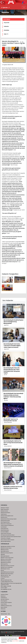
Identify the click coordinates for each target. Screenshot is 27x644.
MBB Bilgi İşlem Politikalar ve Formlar (8, 546)
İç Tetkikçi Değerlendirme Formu (7, 582)
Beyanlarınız (3, 596)
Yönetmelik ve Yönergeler (6, 538)
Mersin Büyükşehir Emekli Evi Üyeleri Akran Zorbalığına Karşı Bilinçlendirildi (13, 322)
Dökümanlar (3, 609)
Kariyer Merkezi (4, 604)
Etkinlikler (7, 30)
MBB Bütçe (3, 554)
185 (7, 636)
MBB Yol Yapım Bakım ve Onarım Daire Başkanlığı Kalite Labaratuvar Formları (11, 584)
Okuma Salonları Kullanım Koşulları (8, 540)
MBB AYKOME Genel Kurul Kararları (7, 572)
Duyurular (7, 23)
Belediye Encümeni (4, 511)
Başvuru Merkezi (4, 607)
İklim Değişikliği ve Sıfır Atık (6, 589)
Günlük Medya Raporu (5, 577)
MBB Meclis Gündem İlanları (6, 548)
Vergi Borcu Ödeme (4, 594)
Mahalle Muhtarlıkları (5, 530)
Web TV (6, 34)
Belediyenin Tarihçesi (5, 508)
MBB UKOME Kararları (5, 551)
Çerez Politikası (16, 641)
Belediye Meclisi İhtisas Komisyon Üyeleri (9, 519)
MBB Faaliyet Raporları (5, 556)
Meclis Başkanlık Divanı (5, 522)
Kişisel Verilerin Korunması (6, 533)
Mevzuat (2, 570)
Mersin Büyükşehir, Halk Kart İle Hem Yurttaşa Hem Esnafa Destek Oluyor (13, 443)
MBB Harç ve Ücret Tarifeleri (6, 559)
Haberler (6, 26)
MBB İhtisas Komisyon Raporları (7, 553)
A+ (22, 41)
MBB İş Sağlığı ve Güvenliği (6, 586)
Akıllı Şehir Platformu (5, 599)
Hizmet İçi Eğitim (4, 588)
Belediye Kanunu (4, 517)
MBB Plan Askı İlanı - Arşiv (6, 575)
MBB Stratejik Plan (4, 564)
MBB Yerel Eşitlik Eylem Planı (6, 580)
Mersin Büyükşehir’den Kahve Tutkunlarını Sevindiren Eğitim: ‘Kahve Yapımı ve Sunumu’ (12, 346)
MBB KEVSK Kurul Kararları (6, 562)
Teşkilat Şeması (4, 514)
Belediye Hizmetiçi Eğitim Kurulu (7, 516)
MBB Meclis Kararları (5, 550)
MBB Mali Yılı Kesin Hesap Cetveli (7, 558)
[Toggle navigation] (24, 7)
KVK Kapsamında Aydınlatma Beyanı (8, 535)
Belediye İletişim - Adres (5, 614)
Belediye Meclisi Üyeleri (5, 521)
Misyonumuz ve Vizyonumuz (6, 524)
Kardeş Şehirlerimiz (4, 529)
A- (21, 41)
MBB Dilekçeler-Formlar (5, 569)
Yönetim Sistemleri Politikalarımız (7, 525)
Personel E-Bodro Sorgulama (6, 602)
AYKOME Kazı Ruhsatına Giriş (6, 606)
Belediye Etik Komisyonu (5, 513)
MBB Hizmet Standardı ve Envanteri (7, 566)
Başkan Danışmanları (5, 509)
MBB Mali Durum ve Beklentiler (7, 567)
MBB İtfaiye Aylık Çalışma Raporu (7, 574)
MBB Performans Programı (6, 561)
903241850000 (16, 636)
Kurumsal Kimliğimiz (5, 532)
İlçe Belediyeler (4, 527)
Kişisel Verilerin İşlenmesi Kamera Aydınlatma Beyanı (11, 537)
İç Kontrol (3, 578)
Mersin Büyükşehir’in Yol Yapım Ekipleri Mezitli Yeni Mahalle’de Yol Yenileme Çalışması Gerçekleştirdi (13, 464)
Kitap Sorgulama (4, 601)
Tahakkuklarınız (4, 598)
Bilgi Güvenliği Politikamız (6, 541)
